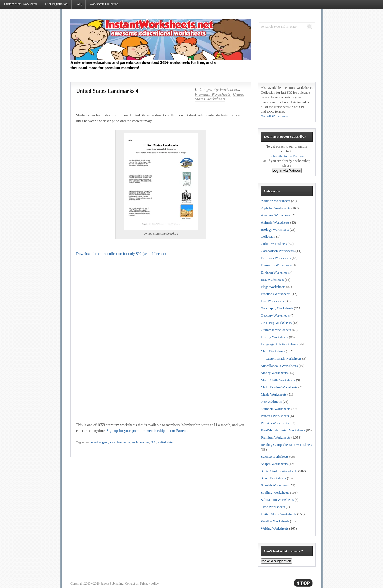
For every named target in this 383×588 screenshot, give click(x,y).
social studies (140, 442)
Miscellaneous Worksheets (279, 366)
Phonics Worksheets (275, 423)
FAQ (78, 4)
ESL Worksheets (272, 280)
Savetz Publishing (112, 583)
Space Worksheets (273, 478)
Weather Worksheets (275, 521)
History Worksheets (274, 337)
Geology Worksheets (275, 315)
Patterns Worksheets (275, 416)
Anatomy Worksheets (276, 215)
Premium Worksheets (213, 94)
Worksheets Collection (104, 4)
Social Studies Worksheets (279, 471)
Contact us (132, 583)
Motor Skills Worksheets (278, 380)
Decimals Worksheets (276, 258)
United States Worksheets (220, 97)
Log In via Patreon (287, 171)
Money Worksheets (274, 373)
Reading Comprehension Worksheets (286, 445)
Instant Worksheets (161, 39)
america (95, 442)
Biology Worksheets (275, 230)
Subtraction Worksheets (277, 500)
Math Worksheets (273, 351)
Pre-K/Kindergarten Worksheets (283, 430)
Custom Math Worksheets (20, 4)
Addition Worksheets (276, 201)
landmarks (124, 442)
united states (166, 442)
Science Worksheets (275, 457)
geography (109, 442)
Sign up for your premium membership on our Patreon (147, 431)
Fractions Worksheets (276, 294)
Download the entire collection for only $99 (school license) (121, 254)
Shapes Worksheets (274, 464)
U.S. (153, 442)
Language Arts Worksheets (280, 344)
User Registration (56, 4)
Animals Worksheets (275, 222)
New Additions (271, 402)
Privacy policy (149, 583)
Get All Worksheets (274, 116)
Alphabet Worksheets (276, 208)
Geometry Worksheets (276, 323)
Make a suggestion (276, 561)
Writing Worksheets (275, 528)
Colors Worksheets (274, 244)
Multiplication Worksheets (279, 387)
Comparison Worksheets (278, 251)
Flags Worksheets (273, 287)
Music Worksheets (274, 394)
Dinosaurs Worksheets (276, 265)
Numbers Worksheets (276, 409)
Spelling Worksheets (275, 492)
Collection (268, 236)
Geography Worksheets (219, 89)
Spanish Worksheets (275, 485)
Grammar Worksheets (276, 330)
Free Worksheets (272, 301)
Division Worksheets (275, 272)
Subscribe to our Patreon (287, 156)
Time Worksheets (273, 507)
